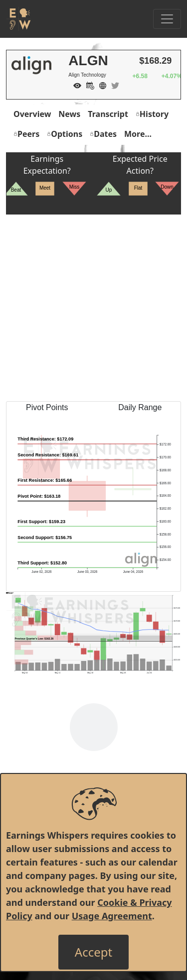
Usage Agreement (112, 916)
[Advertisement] (93, 308)
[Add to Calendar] (88, 85)
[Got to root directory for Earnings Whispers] (18, 19)
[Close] (93, 952)
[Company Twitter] (113, 85)
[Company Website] (100, 85)
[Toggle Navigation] (167, 19)
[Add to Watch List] (75, 85)
